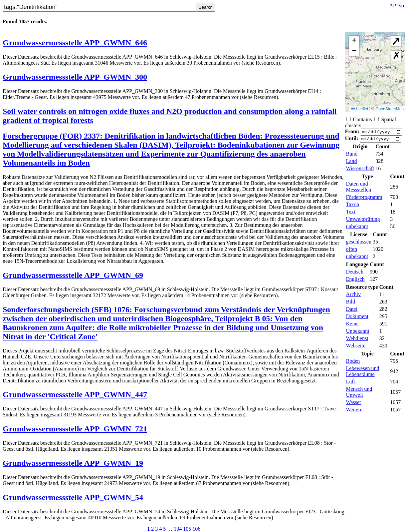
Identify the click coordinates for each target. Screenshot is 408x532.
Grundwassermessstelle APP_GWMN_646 (75, 43)
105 (187, 529)
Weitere (354, 412)
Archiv (353, 296)
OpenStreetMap (390, 109)
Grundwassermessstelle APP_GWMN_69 (73, 275)
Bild (351, 304)
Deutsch (355, 274)
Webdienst (357, 340)
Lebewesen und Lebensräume (363, 373)
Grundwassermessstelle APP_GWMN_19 (73, 463)
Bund (352, 156)
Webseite (356, 348)
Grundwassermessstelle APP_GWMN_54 (73, 497)
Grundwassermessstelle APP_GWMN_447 (75, 394)
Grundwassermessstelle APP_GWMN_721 (75, 429)
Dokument (357, 318)
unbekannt (357, 228)
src (402, 5)
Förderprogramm (364, 199)
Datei (352, 311)
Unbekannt (358, 333)
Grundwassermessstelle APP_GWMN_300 (75, 77)
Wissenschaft (360, 170)
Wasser (354, 404)
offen (352, 251)
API (394, 5)
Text (351, 214)
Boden (353, 363)
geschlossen (359, 244)
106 (196, 529)
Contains (363, 119)
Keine (352, 326)
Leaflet (360, 109)
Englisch (355, 281)
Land (352, 163)
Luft (351, 384)
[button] (354, 41)
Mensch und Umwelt (359, 394)
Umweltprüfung (363, 221)
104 (178, 529)
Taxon (353, 206)
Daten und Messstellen (359, 189)
